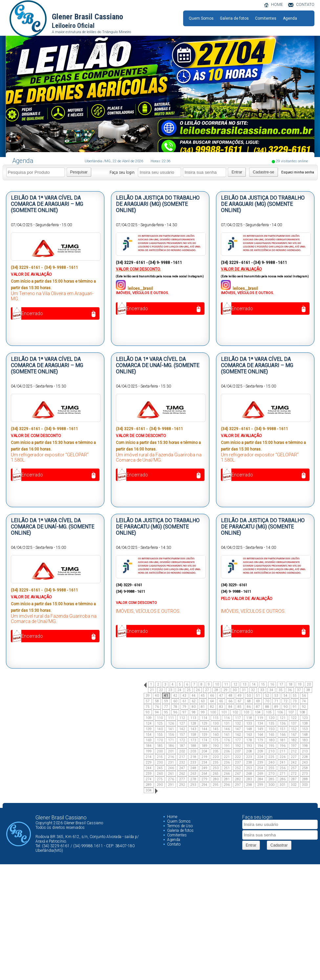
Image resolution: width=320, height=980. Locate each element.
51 (258, 696)
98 (194, 712)
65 (221, 701)
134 (260, 723)
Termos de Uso (180, 826)
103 (246, 712)
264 (204, 774)
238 (249, 762)
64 (212, 701)
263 (193, 774)
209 (260, 751)
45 (203, 696)
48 (230, 696)
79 (184, 707)
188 (193, 746)
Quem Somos (201, 18)
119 (260, 718)
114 (204, 718)
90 (286, 707)
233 (193, 762)
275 (160, 779)
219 (204, 757)
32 (253, 690)
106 (280, 712)
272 (294, 774)
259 (149, 774)
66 (230, 701)
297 (238, 785)
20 (309, 684)
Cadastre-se (263, 172)
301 (283, 785)
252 (238, 768)
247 (182, 768)
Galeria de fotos (234, 18)
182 (294, 740)
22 (161, 690)
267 (238, 774)
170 (160, 740)
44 (194, 696)
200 (160, 751)
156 (171, 735)
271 (283, 774)
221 (227, 757)
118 (249, 718)
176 (227, 740)
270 (271, 774)
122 (294, 718)
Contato (174, 844)
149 (260, 729)
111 (171, 718)
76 (157, 707)
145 (216, 729)
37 (299, 690)
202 (182, 751)
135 (271, 723)
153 (305, 729)
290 (160, 785)
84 (230, 707)
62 (194, 701)
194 (260, 746)
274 (149, 779)
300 (271, 785)
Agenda (290, 18)
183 (305, 740)
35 (281, 690)
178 (249, 740)
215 (160, 757)
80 (194, 707)
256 (283, 768)
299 (260, 785)
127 (182, 723)
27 (207, 690)
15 (263, 684)
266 (227, 774)
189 (204, 746)
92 (304, 707)
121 (283, 718)
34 (271, 690)
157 (182, 735)
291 (171, 785)
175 (216, 740)
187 (182, 746)
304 (149, 790)
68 (249, 701)
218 (193, 757)
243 (305, 762)
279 (204, 779)
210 (271, 751)
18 (290, 684)
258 (305, 768)
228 (305, 757)
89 (276, 707)
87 (258, 707)
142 (182, 729)
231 (171, 762)
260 (160, 774)
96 (175, 712)
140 (160, 729)
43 (184, 696)
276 (171, 779)
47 (221, 696)
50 (249, 696)
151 (283, 729)
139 (149, 729)
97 (184, 712)
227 (294, 757)
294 (204, 785)
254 (260, 768)
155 (160, 735)
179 (260, 740)
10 (217, 684)
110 (160, 718)
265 (216, 774)
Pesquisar (79, 172)
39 (148, 696)
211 (283, 751)
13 (245, 684)
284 (260, 779)
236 (227, 762)
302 (294, 785)
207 (238, 751)
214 (149, 757)
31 (244, 690)
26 (198, 690)
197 (294, 746)
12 (235, 684)
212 (294, 751)
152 (294, 729)
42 (175, 696)
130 (216, 723)
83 (221, 707)
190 (216, 746)
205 (216, 751)
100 (213, 712)
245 (160, 768)
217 (182, 757)
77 (166, 707)
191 (227, 746)
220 (216, 757)
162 (238, 735)
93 (148, 712)
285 (271, 779)
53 (276, 696)
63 (203, 701)
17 (281, 684)
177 (238, 740)
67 (240, 701)
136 (283, 723)
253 (249, 768)
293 (193, 785)
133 (249, 723)
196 (283, 746)
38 (308, 690)
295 (216, 785)
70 (267, 701)
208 (249, 751)
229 (149, 762)
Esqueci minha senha (298, 172)
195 (271, 746)
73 (295, 701)
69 (258, 701)
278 (193, 779)
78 (175, 707)
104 (258, 712)
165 (271, 735)
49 (240, 696)
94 (157, 712)
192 (238, 746)
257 (294, 768)
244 (149, 768)
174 (204, 740)
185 (160, 746)
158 (193, 735)
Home (172, 817)
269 (260, 774)
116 (227, 718)
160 (216, 735)
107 (291, 712)
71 (276, 701)
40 (157, 696)
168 (305, 735)
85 (240, 707)
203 (193, 751)
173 (193, 740)
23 (170, 690)
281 (227, 779)
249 (204, 768)
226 (283, 757)
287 (294, 779)
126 (171, 723)
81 (203, 707)
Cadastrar (279, 845)
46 (212, 696)
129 (204, 723)
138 (305, 723)
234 (204, 762)
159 (204, 735)
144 (204, 729)
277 (182, 779)
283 (249, 779)
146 (227, 729)
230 (160, 762)
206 (227, 751)
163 (249, 735)
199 (149, 751)
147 (238, 729)
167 (294, 735)
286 (283, 779)
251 (227, 768)
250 (216, 768)
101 (224, 712)
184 (149, 746)
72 (286, 701)
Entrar (237, 172)
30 (235, 690)
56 (304, 696)
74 (304, 701)
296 (227, 785)
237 (238, 762)
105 (269, 712)
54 (286, 696)
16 (272, 684)
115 (216, 718)
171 (171, 740)
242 (294, 762)
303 (305, 785)
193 (249, 746)
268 (249, 774)
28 (216, 690)
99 (203, 712)
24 (180, 690)
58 (157, 701)
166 (283, 735)
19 (300, 684)
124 (149, 723)
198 (305, 746)
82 (212, 707)
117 (238, 718)
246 (171, 768)
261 (171, 774)
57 (148, 701)
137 (294, 723)
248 (193, 768)
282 (238, 779)
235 (216, 762)
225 (271, 757)
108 (302, 712)
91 (295, 707)
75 (148, 707)
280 (216, 779)
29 (225, 690)
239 (260, 762)
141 (171, 729)
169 (149, 740)
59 (166, 701)
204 (204, 751)
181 (283, 740)
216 (171, 757)
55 (295, 696)
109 (149, 718)
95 (166, 712)
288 (305, 779)
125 (160, 723)
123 (305, 718)
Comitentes (266, 18)
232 (182, 762)
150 (271, 729)
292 (182, 785)
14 (254, 684)
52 (267, 696)
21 (152, 690)
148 (249, 729)
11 (226, 684)
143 (193, 729)
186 (171, 746)
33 (262, 690)
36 (290, 690)
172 (182, 740)
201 (171, 751)
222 (238, 757)
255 (271, 768)
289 (149, 785)
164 (260, 735)
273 (305, 774)
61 (184, 701)
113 (193, 718)
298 (249, 785)
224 (260, 757)
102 (235, 712)
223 (249, 757)
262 (182, 774)
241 (283, 762)
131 (227, 723)
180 (271, 740)
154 (149, 735)
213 (305, 751)
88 (267, 707)
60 (175, 701)
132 (238, 723)
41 (166, 696)
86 (249, 707)
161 (227, 735)
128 (193, 723)
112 (182, 718)
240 (271, 762)
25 (189, 690)
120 (271, 718)
